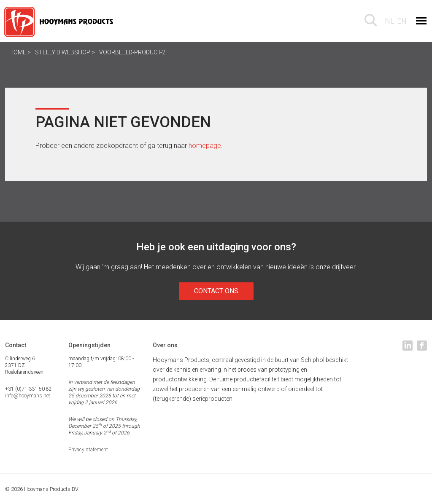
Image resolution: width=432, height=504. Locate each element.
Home (18, 52)
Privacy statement (88, 450)
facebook (422, 346)
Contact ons (216, 291)
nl (390, 21)
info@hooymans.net (28, 396)
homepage (205, 146)
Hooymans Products (59, 22)
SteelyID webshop (63, 52)
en (402, 21)
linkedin (408, 346)
